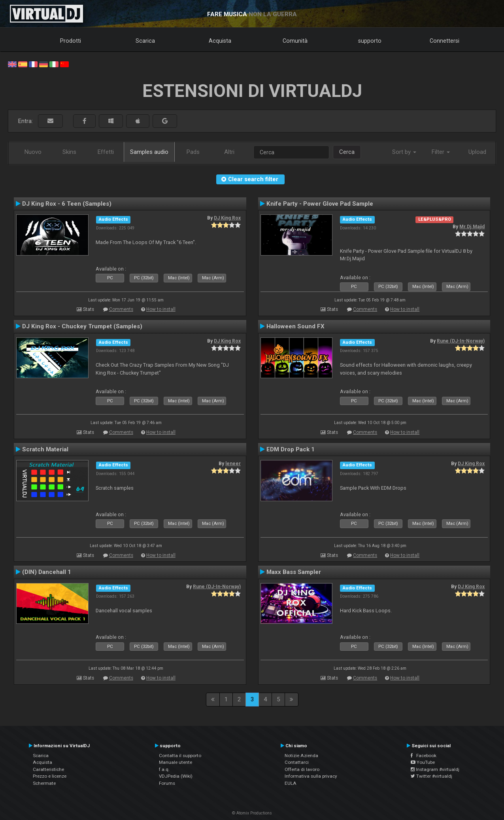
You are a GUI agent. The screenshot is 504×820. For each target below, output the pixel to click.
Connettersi (445, 41)
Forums (167, 783)
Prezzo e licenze (50, 776)
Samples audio (149, 152)
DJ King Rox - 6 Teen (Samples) (67, 204)
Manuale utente (176, 762)
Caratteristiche (48, 769)
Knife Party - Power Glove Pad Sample (320, 204)
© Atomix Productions (252, 813)
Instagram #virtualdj (435, 769)
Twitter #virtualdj (431, 776)
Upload (477, 152)
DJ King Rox (227, 218)
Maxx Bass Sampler (294, 572)
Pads (193, 152)
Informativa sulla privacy (311, 776)
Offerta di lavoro (302, 769)
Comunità (295, 41)
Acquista (220, 41)
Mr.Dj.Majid (472, 227)
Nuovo (33, 152)
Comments (121, 309)
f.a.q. (164, 769)
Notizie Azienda (301, 756)
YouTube (423, 762)
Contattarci (297, 762)
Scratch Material (45, 449)
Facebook (424, 756)
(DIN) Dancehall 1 (47, 572)
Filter (441, 152)
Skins (69, 152)
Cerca (347, 152)
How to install (161, 309)
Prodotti (71, 41)
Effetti (106, 152)
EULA (291, 783)
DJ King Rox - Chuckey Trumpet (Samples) (82, 326)
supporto (370, 41)
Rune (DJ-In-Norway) (461, 341)
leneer (233, 464)
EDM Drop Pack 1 (291, 449)
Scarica (145, 41)
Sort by (404, 152)
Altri (229, 152)
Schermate (44, 783)
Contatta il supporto (180, 756)
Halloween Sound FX (295, 326)
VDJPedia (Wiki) (176, 776)
